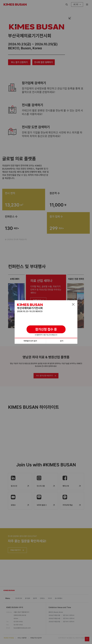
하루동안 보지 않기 (30, 341)
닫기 (62, 341)
